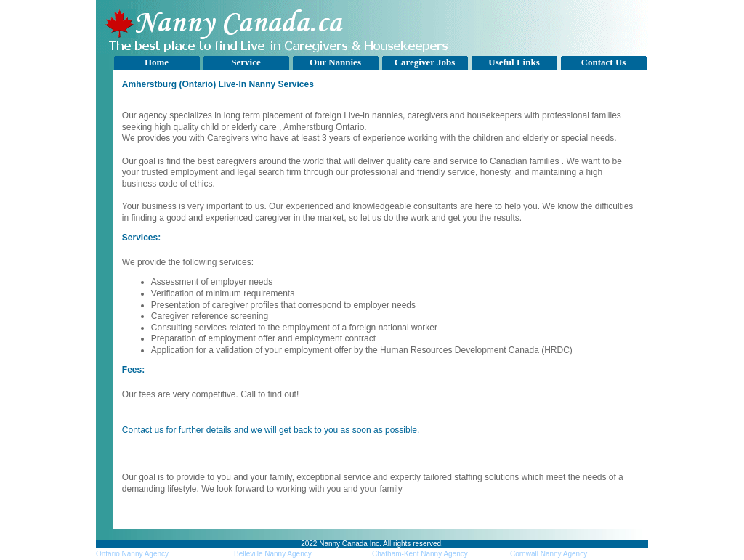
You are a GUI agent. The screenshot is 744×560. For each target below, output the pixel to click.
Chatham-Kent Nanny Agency (420, 554)
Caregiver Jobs (425, 62)
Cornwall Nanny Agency (549, 554)
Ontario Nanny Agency (132, 554)
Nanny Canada (343, 544)
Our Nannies (335, 62)
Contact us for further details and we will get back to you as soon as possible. (271, 430)
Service (246, 62)
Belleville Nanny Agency (273, 554)
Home (157, 62)
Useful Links (514, 62)
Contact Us (604, 62)
